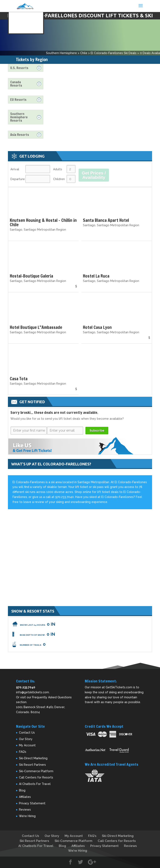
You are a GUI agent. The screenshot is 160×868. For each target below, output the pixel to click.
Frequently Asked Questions (52, 697)
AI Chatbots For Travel (35, 784)
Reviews (25, 810)
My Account (27, 745)
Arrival (15, 169)
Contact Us (27, 733)
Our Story (26, 739)
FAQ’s (23, 752)
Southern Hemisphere (61, 53)
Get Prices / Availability (94, 175)
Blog (22, 790)
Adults (58, 169)
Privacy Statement (32, 803)
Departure (17, 179)
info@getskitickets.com (32, 692)
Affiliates (25, 797)
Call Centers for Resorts (36, 777)
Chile (84, 53)
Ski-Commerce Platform (36, 771)
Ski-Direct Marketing (33, 758)
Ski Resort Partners (32, 765)
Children (59, 179)
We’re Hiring (27, 816)
